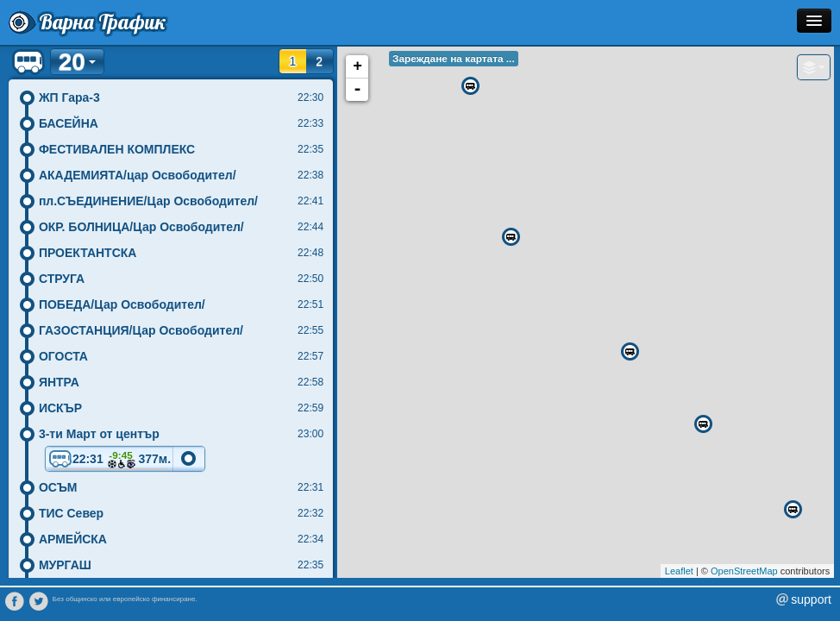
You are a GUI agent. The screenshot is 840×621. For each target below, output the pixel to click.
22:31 (110, 460)
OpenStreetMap (744, 571)
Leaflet (679, 571)
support (811, 599)
